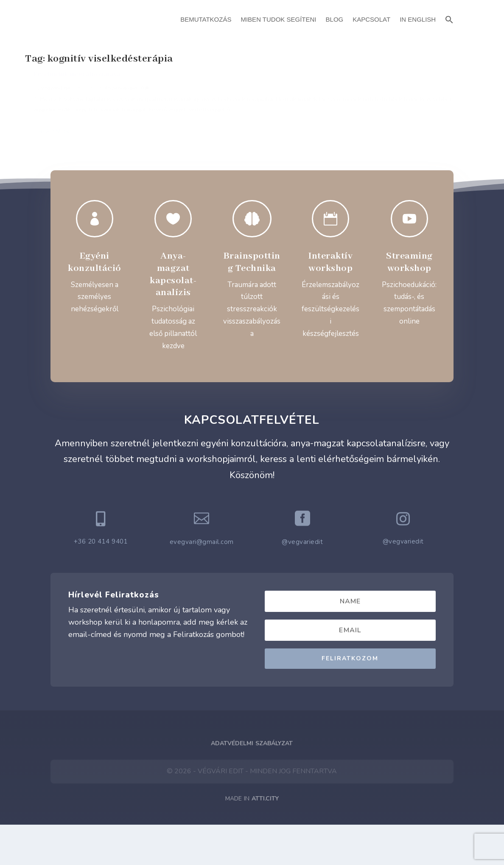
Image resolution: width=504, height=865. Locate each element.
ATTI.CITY (265, 839)
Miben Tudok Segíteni (278, 19)
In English (418, 19)
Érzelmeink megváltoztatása (77, 84)
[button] (449, 18)
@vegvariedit (302, 582)
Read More (56, 182)
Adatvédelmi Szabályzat (252, 784)
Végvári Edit (55, 98)
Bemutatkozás (206, 19)
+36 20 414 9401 (101, 582)
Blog (335, 19)
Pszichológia (121, 98)
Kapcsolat (371, 19)
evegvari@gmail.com (202, 582)
